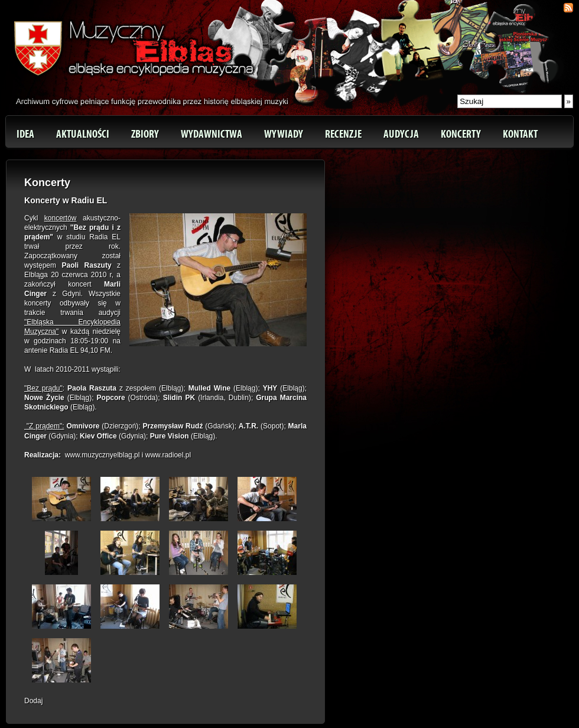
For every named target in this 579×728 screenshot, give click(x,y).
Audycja (401, 134)
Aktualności (83, 134)
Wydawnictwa (212, 134)
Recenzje (343, 134)
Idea (25, 134)
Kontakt (520, 134)
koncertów (61, 218)
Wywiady (284, 134)
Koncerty (461, 134)
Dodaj (33, 701)
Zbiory (145, 134)
